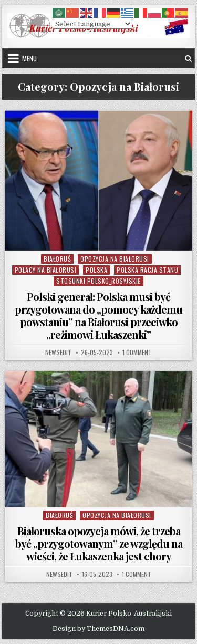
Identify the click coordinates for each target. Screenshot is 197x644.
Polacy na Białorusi (46, 270)
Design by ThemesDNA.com (98, 629)
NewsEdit (58, 352)
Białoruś (57, 259)
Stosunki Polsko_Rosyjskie (98, 281)
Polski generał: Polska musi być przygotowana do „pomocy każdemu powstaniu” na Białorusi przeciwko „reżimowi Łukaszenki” (98, 315)
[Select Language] (92, 24)
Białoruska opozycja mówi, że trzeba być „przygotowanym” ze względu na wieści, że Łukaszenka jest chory (99, 543)
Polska (96, 270)
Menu (29, 58)
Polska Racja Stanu (147, 270)
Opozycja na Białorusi (115, 259)
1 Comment (137, 352)
